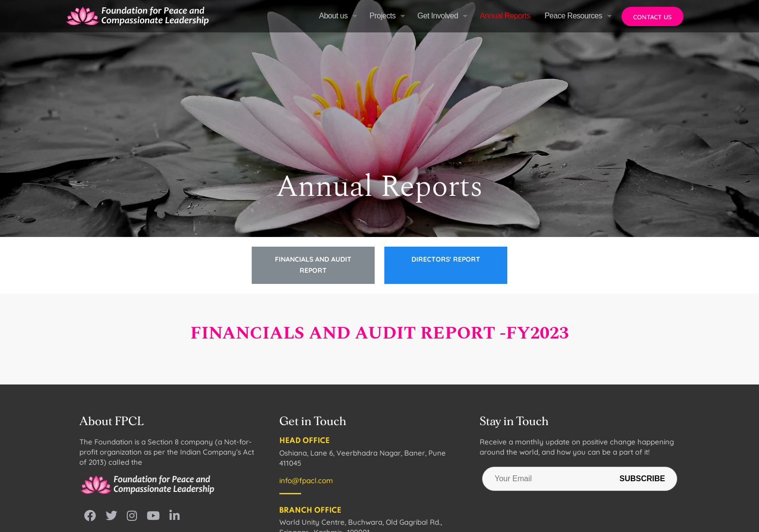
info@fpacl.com (306, 480)
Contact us (653, 17)
